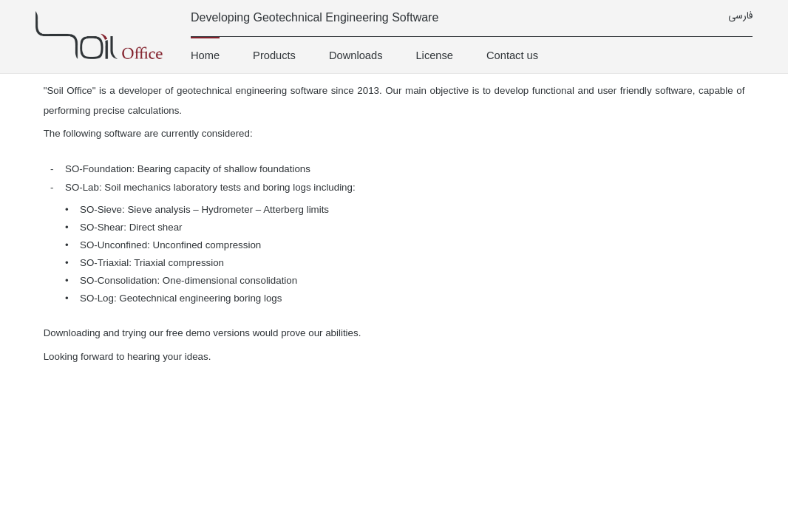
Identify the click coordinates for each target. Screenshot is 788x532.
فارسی (740, 17)
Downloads (356, 55)
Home (205, 55)
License (434, 55)
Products (274, 55)
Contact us (512, 55)
